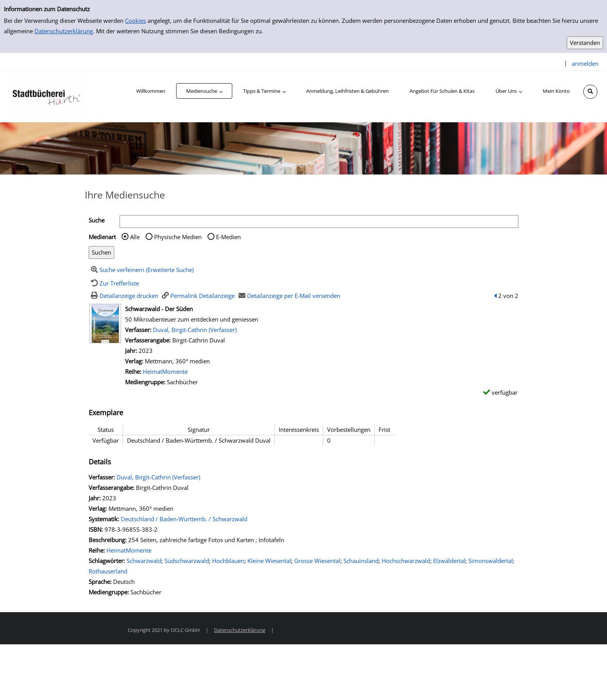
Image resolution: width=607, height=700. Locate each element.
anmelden (585, 63)
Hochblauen (228, 561)
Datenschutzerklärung (64, 31)
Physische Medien (178, 237)
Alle (135, 237)
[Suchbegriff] (319, 222)
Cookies (135, 21)
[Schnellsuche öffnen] (590, 92)
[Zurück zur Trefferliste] (114, 283)
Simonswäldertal (491, 561)
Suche (97, 220)
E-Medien (228, 237)
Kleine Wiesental (269, 561)
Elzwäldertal (449, 561)
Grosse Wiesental (317, 561)
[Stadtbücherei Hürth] (46, 96)
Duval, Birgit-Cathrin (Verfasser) (195, 330)
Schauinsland (361, 561)
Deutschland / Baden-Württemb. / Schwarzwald (184, 519)
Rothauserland (108, 571)
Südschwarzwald (187, 561)
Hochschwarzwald (406, 561)
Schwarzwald (144, 561)
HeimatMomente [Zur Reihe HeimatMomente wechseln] (165, 371)
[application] (204, 91)
